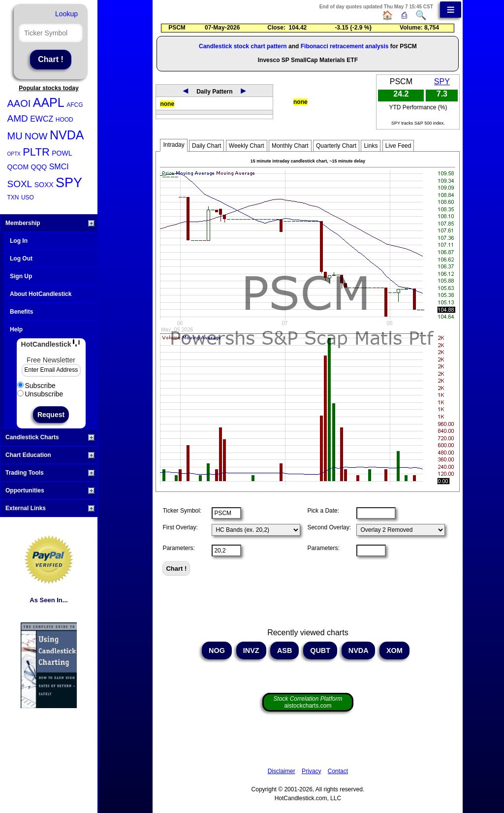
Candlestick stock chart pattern (243, 46)
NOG (217, 650)
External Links (50, 508)
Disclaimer (282, 771)
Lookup (66, 14)
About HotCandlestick (41, 294)
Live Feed (398, 146)
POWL (62, 153)
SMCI (59, 167)
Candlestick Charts (50, 437)
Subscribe (36, 386)
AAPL (49, 102)
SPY (69, 183)
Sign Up (21, 276)
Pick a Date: (323, 511)
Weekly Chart (247, 146)
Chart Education (50, 455)
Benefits (21, 312)
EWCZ (42, 119)
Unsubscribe (40, 394)
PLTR (36, 152)
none (167, 104)
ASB (284, 650)
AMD (18, 118)
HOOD (64, 120)
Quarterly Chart (336, 146)
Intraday (173, 145)
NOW (36, 136)
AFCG (75, 105)
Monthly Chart (290, 146)
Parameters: (178, 548)
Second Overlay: (329, 527)
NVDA (67, 135)
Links (371, 146)
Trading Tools (50, 473)
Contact (338, 771)
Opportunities (50, 490)
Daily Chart (206, 146)
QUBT (320, 650)
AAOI (19, 103)
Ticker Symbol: (182, 511)
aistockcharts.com (308, 702)
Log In (19, 241)
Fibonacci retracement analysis (345, 46)
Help (16, 329)
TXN (13, 197)
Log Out (21, 259)
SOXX (44, 185)
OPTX (14, 154)
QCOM (18, 167)
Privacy (311, 771)
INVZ (251, 650)
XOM (394, 650)
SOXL (20, 184)
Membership (50, 223)
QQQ (39, 167)
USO (28, 197)
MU (15, 136)
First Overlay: (180, 527)
